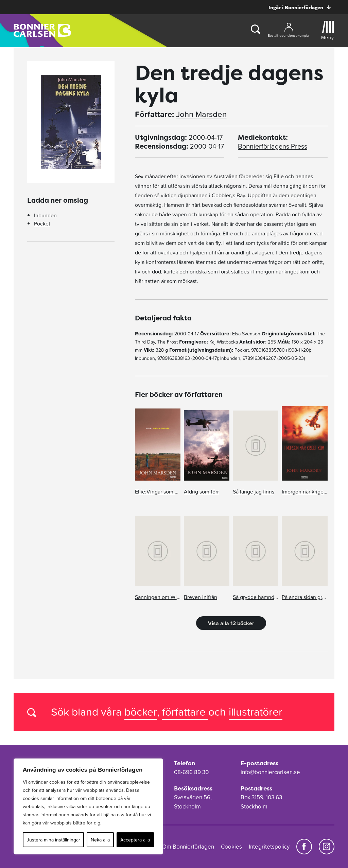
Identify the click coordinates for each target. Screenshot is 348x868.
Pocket (42, 223)
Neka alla (100, 840)
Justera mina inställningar (54, 840)
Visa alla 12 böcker (231, 623)
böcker (141, 712)
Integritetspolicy (269, 847)
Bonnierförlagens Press (273, 146)
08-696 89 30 (191, 772)
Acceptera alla (135, 840)
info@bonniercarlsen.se (270, 772)
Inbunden (45, 215)
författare (185, 712)
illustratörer (256, 712)
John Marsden (201, 114)
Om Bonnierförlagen (188, 847)
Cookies (231, 847)
